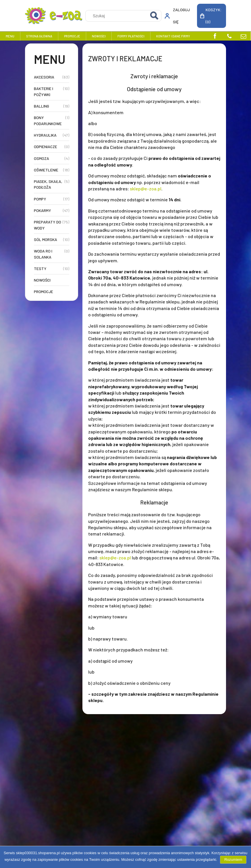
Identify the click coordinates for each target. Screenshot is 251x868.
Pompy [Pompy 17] (40, 199)
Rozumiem (233, 860)
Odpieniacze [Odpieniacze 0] (46, 147)
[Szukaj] (155, 16)
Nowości (42, 280)
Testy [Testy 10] (40, 268)
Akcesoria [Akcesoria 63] (44, 77)
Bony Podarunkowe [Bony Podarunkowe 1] (48, 120)
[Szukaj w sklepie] (117, 16)
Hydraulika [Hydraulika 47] (45, 135)
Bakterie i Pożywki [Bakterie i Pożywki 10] (44, 91)
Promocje (44, 291)
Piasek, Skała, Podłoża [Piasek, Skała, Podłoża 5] (48, 184)
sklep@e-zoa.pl (146, 189)
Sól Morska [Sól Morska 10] (46, 239)
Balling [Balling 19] (41, 106)
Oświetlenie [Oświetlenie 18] (46, 170)
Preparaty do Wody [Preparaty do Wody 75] (48, 225)
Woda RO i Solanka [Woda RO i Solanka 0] (43, 254)
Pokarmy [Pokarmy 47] (43, 210)
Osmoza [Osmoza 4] (41, 158)
